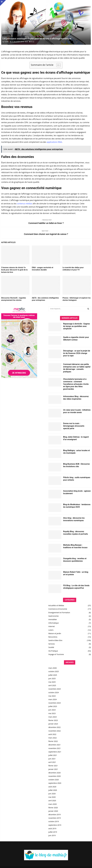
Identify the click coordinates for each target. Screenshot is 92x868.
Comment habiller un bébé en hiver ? (46, 223)
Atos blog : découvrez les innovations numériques (74, 519)
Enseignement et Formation (59, 613)
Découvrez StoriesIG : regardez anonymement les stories (14, 299)
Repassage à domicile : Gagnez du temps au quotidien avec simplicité (76, 326)
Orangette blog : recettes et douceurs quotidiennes (75, 560)
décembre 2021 (55, 745)
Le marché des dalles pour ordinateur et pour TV (73, 269)
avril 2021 (52, 762)
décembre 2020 (55, 773)
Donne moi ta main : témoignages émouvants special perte (74, 426)
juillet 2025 (53, 675)
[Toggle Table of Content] (57, 65)
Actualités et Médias (56, 605)
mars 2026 (53, 668)
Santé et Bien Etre (55, 640)
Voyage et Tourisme (56, 654)
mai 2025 (52, 682)
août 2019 (52, 828)
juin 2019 (52, 835)
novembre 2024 (55, 689)
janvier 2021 (53, 769)
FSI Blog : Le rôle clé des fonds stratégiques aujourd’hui (76, 587)
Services (52, 644)
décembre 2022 (55, 727)
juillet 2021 (53, 755)
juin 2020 (52, 794)
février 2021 (53, 766)
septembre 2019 (55, 825)
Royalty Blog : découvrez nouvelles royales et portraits (76, 533)
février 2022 (53, 741)
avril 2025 (52, 685)
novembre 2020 (55, 776)
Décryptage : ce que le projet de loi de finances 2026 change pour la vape (77, 353)
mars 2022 (53, 738)
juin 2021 (52, 759)
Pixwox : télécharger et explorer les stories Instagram (77, 299)
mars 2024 (53, 699)
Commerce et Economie (58, 609)
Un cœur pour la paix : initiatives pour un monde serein (77, 411)
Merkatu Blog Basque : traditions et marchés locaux (75, 546)
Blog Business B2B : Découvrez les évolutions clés (76, 465)
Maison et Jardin (55, 633)
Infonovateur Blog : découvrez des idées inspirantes (76, 398)
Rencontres (53, 637)
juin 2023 (52, 710)
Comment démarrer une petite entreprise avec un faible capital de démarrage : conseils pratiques (77, 368)
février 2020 (53, 808)
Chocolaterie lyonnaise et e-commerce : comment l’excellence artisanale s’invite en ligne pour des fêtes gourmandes (76, 384)
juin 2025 (52, 678)
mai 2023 (52, 713)
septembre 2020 (55, 783)
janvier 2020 (53, 811)
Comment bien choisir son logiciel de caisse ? (46, 234)
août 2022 (52, 734)
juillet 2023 (53, 706)
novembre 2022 (55, 731)
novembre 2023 (55, 703)
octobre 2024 (54, 692)
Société (51, 647)
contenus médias (24, 204)
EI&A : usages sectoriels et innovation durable (43, 269)
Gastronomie (53, 616)
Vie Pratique (53, 651)
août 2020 (52, 787)
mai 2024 (52, 696)
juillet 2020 (53, 790)
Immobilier (53, 619)
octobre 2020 (54, 780)
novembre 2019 (55, 818)
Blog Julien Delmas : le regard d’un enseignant (76, 438)
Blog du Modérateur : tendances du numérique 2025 (77, 506)
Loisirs (51, 630)
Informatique (7, 35)
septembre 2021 (55, 752)
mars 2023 (53, 717)
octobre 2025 (54, 671)
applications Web (54, 142)
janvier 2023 (53, 724)
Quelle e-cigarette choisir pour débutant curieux (76, 338)
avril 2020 (52, 801)
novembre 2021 (55, 748)
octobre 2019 (54, 821)
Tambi (7, 42)
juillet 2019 (53, 832)
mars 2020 (53, 804)
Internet (52, 626)
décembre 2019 (55, 815)
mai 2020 (52, 797)
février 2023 (53, 720)
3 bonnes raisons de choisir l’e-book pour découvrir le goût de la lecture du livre (14, 270)
